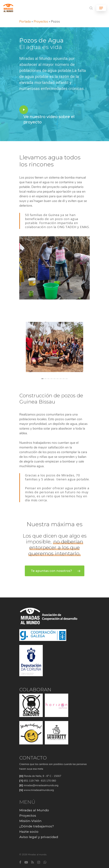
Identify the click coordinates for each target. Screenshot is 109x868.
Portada (25, 22)
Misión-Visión (30, 821)
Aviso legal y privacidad (39, 837)
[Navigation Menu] (101, 8)
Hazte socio (29, 832)
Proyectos (41, 22)
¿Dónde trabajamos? (37, 826)
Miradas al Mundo (34, 810)
